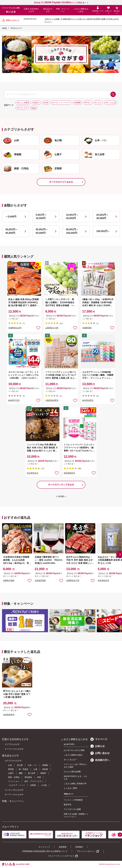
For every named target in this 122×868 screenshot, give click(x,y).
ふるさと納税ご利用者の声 (75, 784)
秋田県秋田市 (69, 473)
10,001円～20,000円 (72, 217)
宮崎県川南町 (9, 580)
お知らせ (98, 746)
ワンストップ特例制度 (73, 800)
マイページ (99, 739)
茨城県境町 (87, 328)
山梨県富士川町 (52, 328)
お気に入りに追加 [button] (38, 328)
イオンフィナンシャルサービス (61, 856)
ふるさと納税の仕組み (73, 755)
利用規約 (79, 847)
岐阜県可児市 (14, 400)
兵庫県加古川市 (73, 580)
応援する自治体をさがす (31, 10)
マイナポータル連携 (72, 809)
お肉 (10, 765)
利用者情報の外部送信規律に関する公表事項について (45, 851)
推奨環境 (63, 847)
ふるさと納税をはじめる (81, 10)
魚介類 (20, 765)
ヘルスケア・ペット (17, 785)
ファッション (14, 781)
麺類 (21, 773)
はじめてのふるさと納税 (74, 750)
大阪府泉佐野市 (52, 400)
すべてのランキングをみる (61, 485)
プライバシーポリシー (86, 851)
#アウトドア (22, 108)
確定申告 (68, 804)
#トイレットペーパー (61, 103)
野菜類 (11, 769)
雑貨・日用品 (14, 777)
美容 (39, 777)
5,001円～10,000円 (41, 217)
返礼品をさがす (48, 10)
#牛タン (88, 103)
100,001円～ (103, 231)
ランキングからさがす (14, 790)
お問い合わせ (100, 753)
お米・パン (32, 765)
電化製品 (28, 777)
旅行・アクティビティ (34, 781)
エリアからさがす (12, 744)
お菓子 (11, 773)
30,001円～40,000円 (12, 231)
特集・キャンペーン (63, 10)
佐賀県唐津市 (9, 715)
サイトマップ (44, 847)
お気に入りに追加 (30, 580)
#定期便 (77, 103)
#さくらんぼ (111, 103)
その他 (44, 785)
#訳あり (36, 103)
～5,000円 (11, 217)
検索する (113, 94)
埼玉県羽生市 (32, 473)
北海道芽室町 (40, 580)
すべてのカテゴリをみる (61, 182)
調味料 (43, 773)
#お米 (46, 103)
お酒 (35, 769)
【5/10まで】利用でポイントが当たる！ (60, 3)
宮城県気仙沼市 (15, 328)
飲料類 (45, 769)
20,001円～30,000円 (102, 217)
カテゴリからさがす (13, 761)
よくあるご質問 (70, 788)
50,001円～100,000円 (72, 231)
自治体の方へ (100, 760)
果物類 (45, 765)
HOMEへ (62, 496)
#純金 (34, 108)
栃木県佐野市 (88, 400)
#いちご (98, 103)
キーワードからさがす (14, 749)
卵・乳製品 (24, 769)
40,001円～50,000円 (42, 231)
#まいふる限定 (23, 103)
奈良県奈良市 (103, 580)
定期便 (33, 785)
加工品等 (32, 773)
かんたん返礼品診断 (72, 772)
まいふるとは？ (70, 760)
